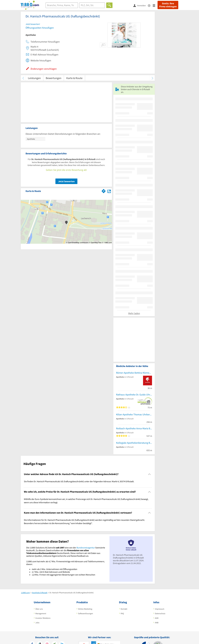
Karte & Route (74, 78)
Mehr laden (134, 313)
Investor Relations (43, 618)
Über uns (39, 609)
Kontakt (124, 609)
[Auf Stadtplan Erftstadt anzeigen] (109, 191)
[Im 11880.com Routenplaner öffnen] (104, 191)
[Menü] (155, 5)
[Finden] (109, 5)
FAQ (122, 613)
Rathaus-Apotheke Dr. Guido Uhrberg (134, 395)
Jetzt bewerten (66, 181)
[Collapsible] (149, 474)
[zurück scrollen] (23, 78)
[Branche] (62, 5)
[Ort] (92, 5)
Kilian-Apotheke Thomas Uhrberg (134, 414)
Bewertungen (54, 78)
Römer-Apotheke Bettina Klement (134, 373)
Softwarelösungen (86, 613)
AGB (157, 618)
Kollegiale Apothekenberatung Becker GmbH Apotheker (134, 443)
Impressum (160, 609)
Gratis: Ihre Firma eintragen (168, 5)
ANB (157, 623)
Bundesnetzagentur (86, 548)
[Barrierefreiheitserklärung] (150, 5)
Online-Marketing (85, 609)
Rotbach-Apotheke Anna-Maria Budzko (134, 428)
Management (41, 613)
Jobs (37, 623)
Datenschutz (160, 613)
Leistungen (34, 78)
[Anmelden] (141, 5)
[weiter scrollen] (152, 78)
